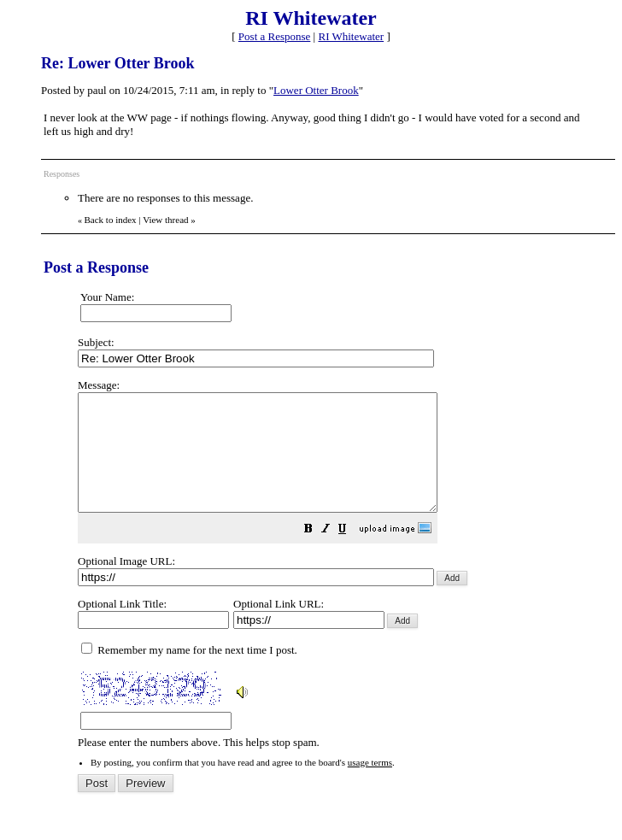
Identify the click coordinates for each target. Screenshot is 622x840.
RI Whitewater (351, 36)
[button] (351, 554)
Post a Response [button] (275, 36)
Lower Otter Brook (316, 90)
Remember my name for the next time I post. (189, 673)
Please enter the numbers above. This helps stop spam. (342, 576)
